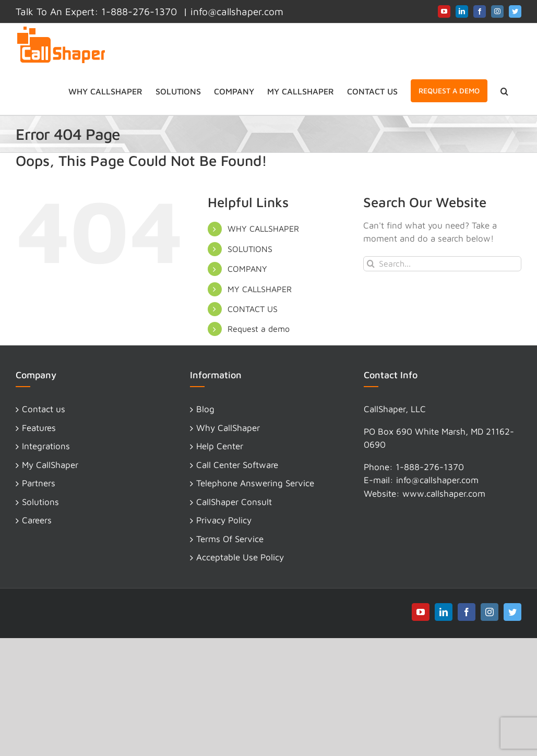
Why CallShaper (228, 428)
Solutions (40, 502)
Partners (39, 483)
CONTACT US (253, 309)
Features (39, 428)
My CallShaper (50, 465)
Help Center (220, 446)
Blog (205, 409)
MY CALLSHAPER (260, 289)
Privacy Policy (224, 520)
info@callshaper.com (237, 11)
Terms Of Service (230, 539)
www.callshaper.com (444, 494)
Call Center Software (237, 465)
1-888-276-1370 (430, 467)
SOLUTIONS (250, 249)
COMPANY (247, 269)
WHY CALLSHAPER (263, 229)
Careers (37, 520)
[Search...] (442, 264)
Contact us (44, 409)
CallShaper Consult (234, 502)
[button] (504, 91)
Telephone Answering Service (255, 483)
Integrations (46, 446)
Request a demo (259, 329)
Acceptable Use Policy (240, 557)
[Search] (371, 264)
